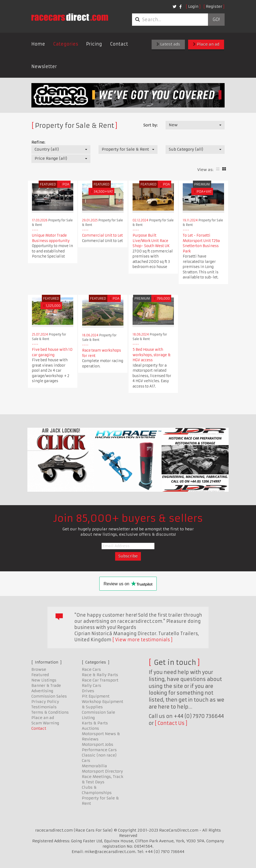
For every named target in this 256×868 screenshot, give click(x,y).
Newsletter (44, 66)
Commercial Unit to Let (103, 235)
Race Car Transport (100, 680)
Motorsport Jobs (98, 744)
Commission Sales (49, 696)
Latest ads (168, 44)
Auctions (90, 728)
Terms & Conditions (50, 712)
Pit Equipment (96, 696)
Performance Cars (99, 750)
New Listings (44, 680)
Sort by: (150, 125)
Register (214, 6)
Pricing (94, 44)
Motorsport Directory (102, 771)
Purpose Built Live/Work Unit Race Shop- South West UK (151, 241)
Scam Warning (45, 723)
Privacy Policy (45, 702)
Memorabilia (94, 766)
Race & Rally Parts (100, 675)
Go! (216, 20)
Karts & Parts (95, 723)
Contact (119, 44)
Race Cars (91, 669)
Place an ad (206, 44)
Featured (40, 675)
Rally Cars (92, 686)
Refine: (38, 142)
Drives (88, 691)
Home (38, 44)
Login (193, 6)
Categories (66, 44)
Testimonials (44, 707)
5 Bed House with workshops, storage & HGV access (152, 355)
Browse (39, 669)
